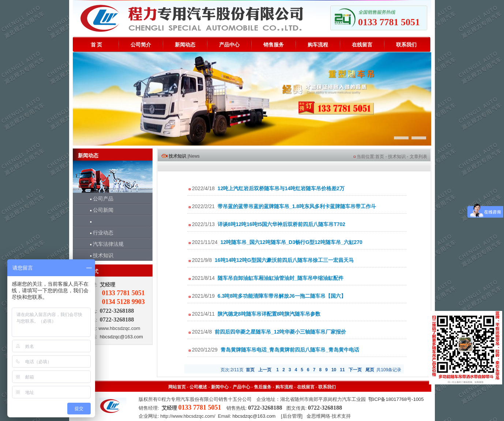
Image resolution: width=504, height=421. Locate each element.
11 (342, 370)
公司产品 (99, 199)
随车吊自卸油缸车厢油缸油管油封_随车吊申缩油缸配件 (281, 278)
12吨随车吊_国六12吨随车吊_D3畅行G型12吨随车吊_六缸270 (292, 242)
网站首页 (177, 387)
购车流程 (318, 45)
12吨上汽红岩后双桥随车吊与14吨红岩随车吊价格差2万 (281, 188)
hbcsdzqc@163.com (121, 337)
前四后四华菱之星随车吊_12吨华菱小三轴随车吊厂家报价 (280, 332)
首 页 (97, 45)
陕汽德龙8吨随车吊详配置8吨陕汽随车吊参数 (269, 314)
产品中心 (229, 45)
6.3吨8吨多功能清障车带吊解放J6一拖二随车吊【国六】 (282, 296)
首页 (380, 157)
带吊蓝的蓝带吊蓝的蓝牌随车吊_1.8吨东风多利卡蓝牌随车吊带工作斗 (297, 206)
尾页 (370, 370)
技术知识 (99, 255)
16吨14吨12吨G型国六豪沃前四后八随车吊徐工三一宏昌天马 (284, 260)
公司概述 (198, 387)
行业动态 (99, 233)
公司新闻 (99, 210)
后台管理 (292, 416)
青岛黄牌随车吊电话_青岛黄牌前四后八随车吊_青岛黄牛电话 (290, 350)
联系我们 (406, 45)
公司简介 (141, 45)
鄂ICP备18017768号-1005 (396, 399)
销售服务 (274, 45)
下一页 (355, 370)
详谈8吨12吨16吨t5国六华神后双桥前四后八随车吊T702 (281, 224)
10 (334, 370)
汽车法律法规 (104, 244)
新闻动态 (185, 45)
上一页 (265, 370)
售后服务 (263, 387)
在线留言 (362, 45)
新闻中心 (220, 387)
